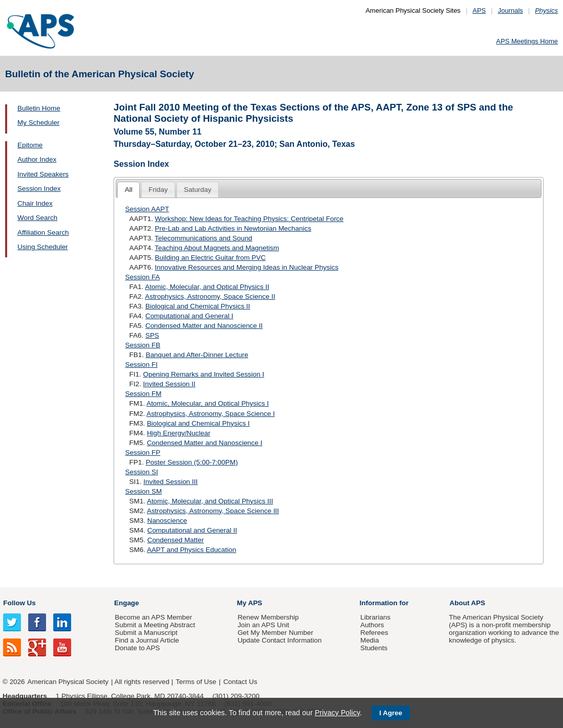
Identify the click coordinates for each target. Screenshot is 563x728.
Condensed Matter (176, 540)
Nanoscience (167, 521)
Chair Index (35, 203)
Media (370, 640)
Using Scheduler (43, 247)
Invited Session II (169, 384)
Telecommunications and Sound (203, 238)
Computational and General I (189, 316)
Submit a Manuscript (146, 633)
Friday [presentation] (158, 190)
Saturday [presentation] (198, 190)
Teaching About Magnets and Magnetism (217, 248)
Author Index (37, 159)
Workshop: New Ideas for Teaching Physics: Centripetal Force (249, 219)
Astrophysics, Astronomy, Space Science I (211, 414)
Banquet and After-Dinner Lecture (197, 355)
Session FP (143, 453)
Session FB (143, 345)
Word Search (37, 218)
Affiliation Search (43, 233)
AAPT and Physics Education (192, 550)
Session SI (142, 472)
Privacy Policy (337, 713)
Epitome (30, 145)
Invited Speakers (43, 174)
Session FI (142, 365)
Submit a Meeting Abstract (155, 625)
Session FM (144, 394)
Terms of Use (196, 682)
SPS (152, 335)
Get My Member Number (275, 633)
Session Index (39, 189)
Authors (372, 625)
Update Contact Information (279, 640)
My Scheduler (38, 123)
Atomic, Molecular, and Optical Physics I (208, 403)
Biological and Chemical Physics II (198, 306)
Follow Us (19, 603)
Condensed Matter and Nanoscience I (205, 443)
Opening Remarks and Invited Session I (203, 374)
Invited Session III (170, 482)
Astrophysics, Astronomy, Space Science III (213, 511)
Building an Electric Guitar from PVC (211, 258)
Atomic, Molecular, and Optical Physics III (210, 501)
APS (479, 10)
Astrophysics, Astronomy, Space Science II (210, 296)
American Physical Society (68, 682)
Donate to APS (137, 648)
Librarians (375, 617)
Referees (374, 633)
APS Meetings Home (527, 41)
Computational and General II (192, 530)
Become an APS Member (153, 617)
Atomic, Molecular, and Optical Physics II (207, 287)
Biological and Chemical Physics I (198, 423)
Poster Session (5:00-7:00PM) (192, 462)
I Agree (391, 713)
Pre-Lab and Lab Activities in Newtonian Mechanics (233, 228)
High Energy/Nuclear (179, 433)
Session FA (143, 277)
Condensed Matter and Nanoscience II (204, 326)
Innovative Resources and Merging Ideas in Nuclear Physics (247, 267)
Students (374, 648)
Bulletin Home (39, 108)
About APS (467, 603)
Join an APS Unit (263, 625)
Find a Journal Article (147, 640)
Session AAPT (147, 209)
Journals (511, 10)
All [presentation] (129, 190)
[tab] (128, 190)
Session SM (144, 491)
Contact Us (240, 682)
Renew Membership (268, 617)
